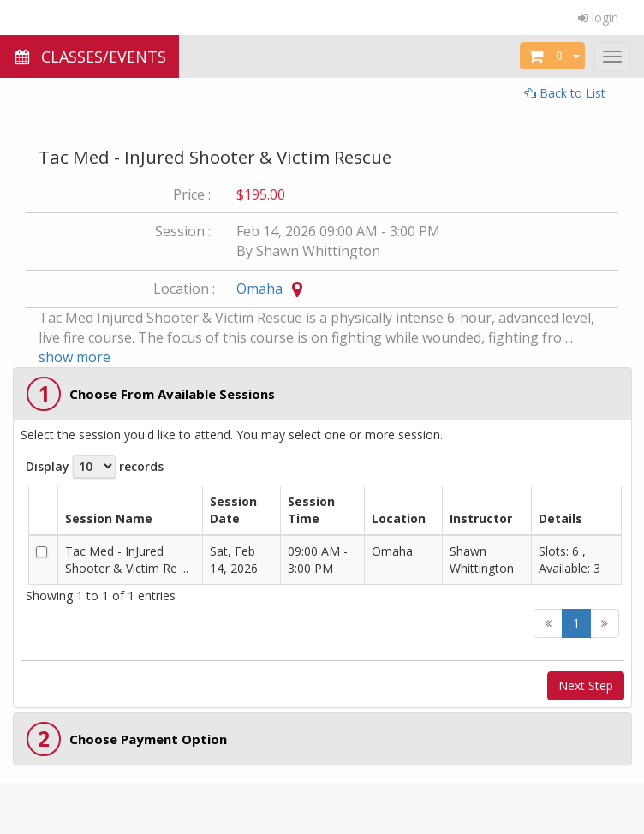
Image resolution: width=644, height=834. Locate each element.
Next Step (586, 685)
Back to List (565, 93)
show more (75, 357)
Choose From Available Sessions (172, 394)
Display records (95, 466)
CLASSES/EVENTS (89, 57)
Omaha (259, 289)
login (598, 18)
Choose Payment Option (148, 739)
